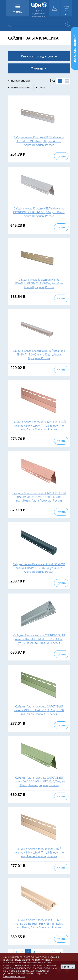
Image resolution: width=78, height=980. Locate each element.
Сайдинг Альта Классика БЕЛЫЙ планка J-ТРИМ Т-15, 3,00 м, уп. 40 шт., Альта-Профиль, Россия (39, 354)
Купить (61, 156)
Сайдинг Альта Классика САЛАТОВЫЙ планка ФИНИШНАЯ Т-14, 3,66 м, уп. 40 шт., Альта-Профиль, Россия (39, 710)
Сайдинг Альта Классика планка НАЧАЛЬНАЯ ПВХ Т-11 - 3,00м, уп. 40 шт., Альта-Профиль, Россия (39, 283)
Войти (55, 8)
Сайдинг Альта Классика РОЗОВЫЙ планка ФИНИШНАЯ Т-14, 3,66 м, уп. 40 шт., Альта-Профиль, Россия (39, 852)
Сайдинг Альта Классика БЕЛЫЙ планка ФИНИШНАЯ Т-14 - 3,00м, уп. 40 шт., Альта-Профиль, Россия (39, 141)
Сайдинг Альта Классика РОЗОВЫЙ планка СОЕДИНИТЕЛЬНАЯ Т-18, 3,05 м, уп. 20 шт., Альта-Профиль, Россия (39, 924)
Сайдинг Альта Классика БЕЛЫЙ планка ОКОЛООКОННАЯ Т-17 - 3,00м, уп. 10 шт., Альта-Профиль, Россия (39, 212)
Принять (68, 967)
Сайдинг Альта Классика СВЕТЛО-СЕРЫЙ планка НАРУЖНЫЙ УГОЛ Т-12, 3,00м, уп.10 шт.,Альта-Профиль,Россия (39, 639)
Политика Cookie (14, 976)
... (47, 952)
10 (54, 952)
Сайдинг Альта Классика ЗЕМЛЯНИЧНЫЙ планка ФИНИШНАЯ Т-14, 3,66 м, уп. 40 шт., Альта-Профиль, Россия (39, 426)
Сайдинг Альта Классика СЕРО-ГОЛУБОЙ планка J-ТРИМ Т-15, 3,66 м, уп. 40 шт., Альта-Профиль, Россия (39, 568)
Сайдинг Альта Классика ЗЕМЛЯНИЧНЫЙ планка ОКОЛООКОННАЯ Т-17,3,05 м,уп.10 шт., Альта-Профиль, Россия (39, 497)
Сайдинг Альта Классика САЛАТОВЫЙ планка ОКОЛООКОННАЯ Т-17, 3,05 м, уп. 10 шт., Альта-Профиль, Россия (39, 781)
